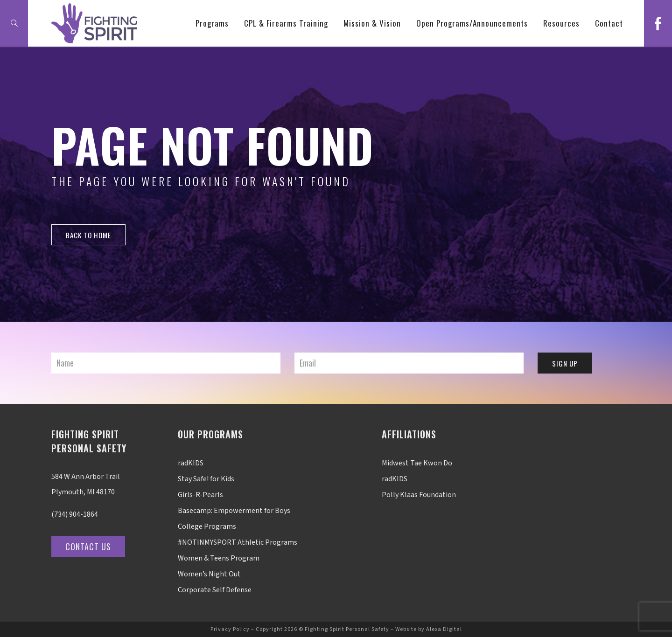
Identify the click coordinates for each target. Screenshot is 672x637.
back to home (88, 235)
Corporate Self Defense (215, 590)
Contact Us (88, 547)
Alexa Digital (444, 629)
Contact (609, 23)
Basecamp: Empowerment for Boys (234, 511)
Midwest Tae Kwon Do (417, 463)
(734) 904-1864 (75, 514)
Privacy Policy (230, 629)
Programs (212, 23)
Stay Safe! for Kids (206, 479)
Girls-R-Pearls (200, 495)
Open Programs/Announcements (472, 23)
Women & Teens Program (219, 558)
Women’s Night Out (209, 574)
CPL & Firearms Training (286, 23)
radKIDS (191, 463)
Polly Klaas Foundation (419, 495)
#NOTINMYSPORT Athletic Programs (238, 542)
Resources (561, 23)
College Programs (207, 526)
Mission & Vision (372, 23)
